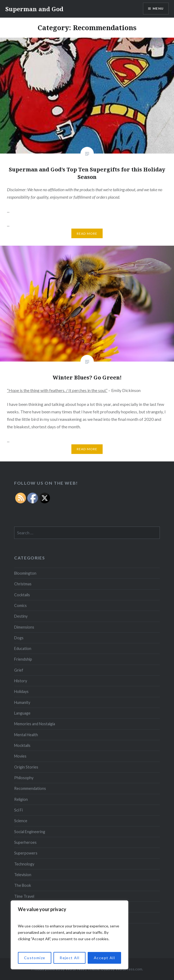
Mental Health (26, 735)
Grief (19, 670)
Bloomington (25, 573)
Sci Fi (18, 810)
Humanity (22, 702)
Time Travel (24, 896)
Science (21, 821)
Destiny (21, 616)
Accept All (104, 958)
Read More (87, 234)
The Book (23, 885)
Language (22, 713)
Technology (24, 864)
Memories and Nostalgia (35, 724)
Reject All (69, 958)
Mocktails (22, 745)
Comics (20, 605)
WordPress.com (129, 969)
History (21, 681)
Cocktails (22, 595)
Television (23, 875)
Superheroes (25, 842)
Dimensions (24, 627)
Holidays (21, 691)
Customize (35, 958)
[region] (69, 935)
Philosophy (24, 778)
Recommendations (30, 788)
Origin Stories (26, 767)
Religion (21, 799)
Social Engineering (30, 832)
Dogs (19, 638)
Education (23, 648)
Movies (20, 756)
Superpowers (26, 853)
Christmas (23, 584)
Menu (158, 8)
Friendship (23, 659)
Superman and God (34, 9)
